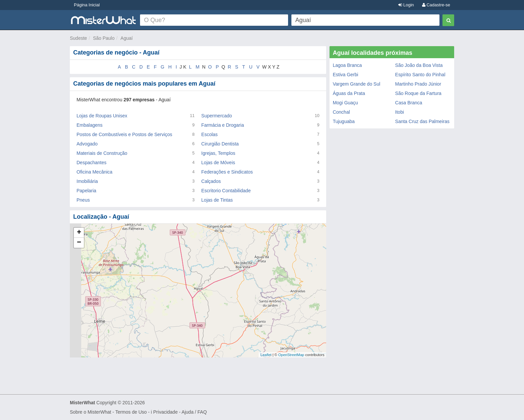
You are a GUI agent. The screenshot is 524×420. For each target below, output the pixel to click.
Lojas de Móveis (218, 163)
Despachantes (92, 163)
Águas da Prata (349, 93)
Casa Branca (409, 103)
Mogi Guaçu (345, 103)
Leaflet (266, 355)
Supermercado (217, 116)
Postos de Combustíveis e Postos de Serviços (124, 134)
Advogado (87, 144)
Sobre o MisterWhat (91, 412)
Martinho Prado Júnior (418, 84)
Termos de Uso (131, 412)
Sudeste (78, 38)
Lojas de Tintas (217, 200)
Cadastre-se (436, 5)
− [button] (79, 243)
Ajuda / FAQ (194, 412)
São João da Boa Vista (419, 65)
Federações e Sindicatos (227, 172)
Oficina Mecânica (94, 172)
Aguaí (127, 38)
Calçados (211, 181)
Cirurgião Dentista (220, 144)
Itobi (399, 112)
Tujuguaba (344, 121)
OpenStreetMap (291, 355)
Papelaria (86, 191)
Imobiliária (87, 181)
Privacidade (166, 412)
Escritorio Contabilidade (226, 191)
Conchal (341, 112)
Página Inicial (87, 5)
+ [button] (79, 233)
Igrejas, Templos (218, 153)
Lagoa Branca (347, 65)
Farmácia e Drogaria (223, 125)
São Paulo (104, 38)
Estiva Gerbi (346, 75)
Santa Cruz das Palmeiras (422, 121)
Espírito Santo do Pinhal (420, 75)
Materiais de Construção (102, 153)
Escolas (209, 134)
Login (406, 5)
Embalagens (90, 125)
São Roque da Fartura (418, 93)
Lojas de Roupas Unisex (102, 116)
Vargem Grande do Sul (357, 84)
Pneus (83, 200)
